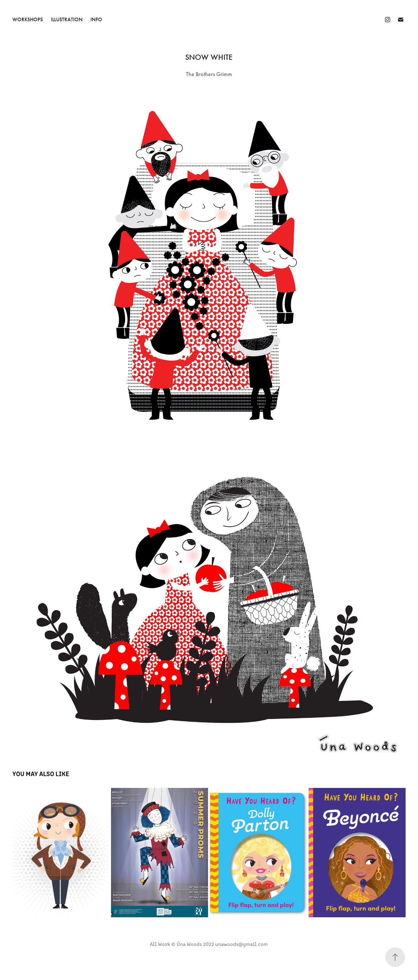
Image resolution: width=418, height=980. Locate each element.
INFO (96, 19)
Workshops (28, 19)
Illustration (67, 19)
